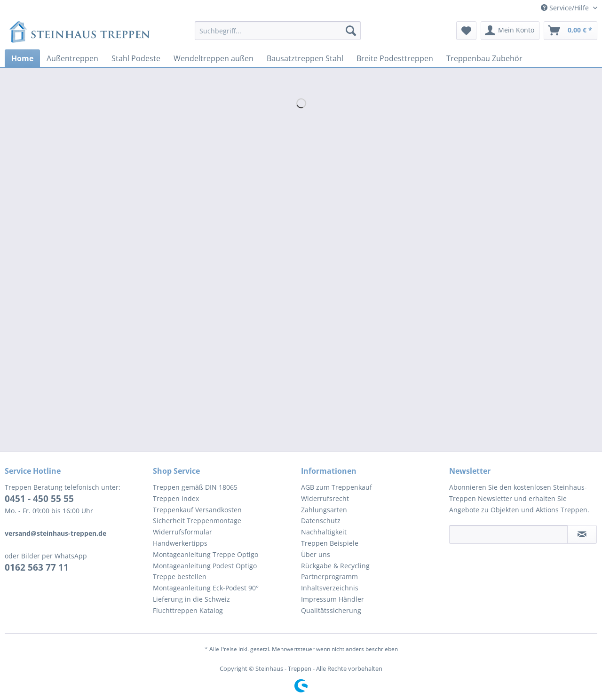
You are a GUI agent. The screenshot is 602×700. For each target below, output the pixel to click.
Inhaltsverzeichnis (330, 588)
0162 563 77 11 (37, 567)
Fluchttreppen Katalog (188, 610)
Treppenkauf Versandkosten (197, 510)
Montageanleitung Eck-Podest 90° (206, 588)
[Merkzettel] (466, 31)
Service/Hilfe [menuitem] (566, 8)
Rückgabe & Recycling (335, 566)
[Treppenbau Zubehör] (484, 58)
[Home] (22, 58)
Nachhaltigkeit (324, 532)
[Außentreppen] (72, 58)
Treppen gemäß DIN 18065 (195, 487)
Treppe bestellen (180, 577)
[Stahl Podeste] (136, 58)
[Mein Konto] (510, 31)
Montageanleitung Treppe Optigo (206, 554)
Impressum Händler (333, 599)
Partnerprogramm (329, 577)
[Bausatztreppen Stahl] (305, 58)
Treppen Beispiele (330, 543)
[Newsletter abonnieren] (582, 534)
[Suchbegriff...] (278, 31)
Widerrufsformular (182, 532)
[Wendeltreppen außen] (214, 58)
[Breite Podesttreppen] (395, 58)
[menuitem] (278, 35)
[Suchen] (351, 31)
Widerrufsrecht (325, 498)
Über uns (316, 554)
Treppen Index (176, 498)
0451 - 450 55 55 (39, 499)
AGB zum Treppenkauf (337, 487)
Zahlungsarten (324, 510)
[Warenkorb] (570, 31)
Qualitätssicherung (331, 610)
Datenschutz (321, 521)
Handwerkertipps (180, 543)
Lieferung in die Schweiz (191, 599)
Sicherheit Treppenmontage (197, 521)
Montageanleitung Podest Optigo (205, 566)
